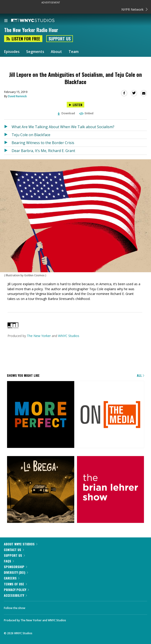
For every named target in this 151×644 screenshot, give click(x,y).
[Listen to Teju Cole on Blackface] (8, 135)
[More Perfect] (41, 415)
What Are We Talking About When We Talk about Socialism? (63, 127)
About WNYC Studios (21, 544)
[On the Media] (111, 415)
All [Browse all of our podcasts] (141, 375)
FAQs (9, 561)
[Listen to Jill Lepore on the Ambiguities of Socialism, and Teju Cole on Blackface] (75, 105)
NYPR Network (134, 9)
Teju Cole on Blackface (31, 135)
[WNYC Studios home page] (38, 21)
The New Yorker (39, 336)
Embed (86, 113)
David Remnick (17, 96)
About (56, 52)
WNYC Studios (69, 336)
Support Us (60, 39)
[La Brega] (41, 490)
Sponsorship (15, 567)
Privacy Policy (16, 590)
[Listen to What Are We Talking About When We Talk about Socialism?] (8, 127)
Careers (12, 578)
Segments (35, 52)
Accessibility (15, 595)
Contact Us (14, 550)
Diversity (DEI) (16, 572)
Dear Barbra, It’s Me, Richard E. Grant (43, 151)
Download (66, 113)
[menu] (6, 21)
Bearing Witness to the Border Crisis (43, 143)
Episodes (12, 52)
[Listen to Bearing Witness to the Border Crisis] (8, 143)
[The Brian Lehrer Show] (111, 490)
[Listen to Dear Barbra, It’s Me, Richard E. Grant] (8, 151)
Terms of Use (15, 584)
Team (74, 52)
